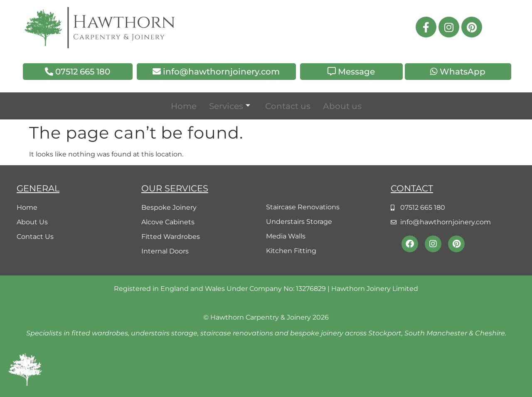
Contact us (288, 106)
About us (342, 106)
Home (184, 106)
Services (230, 106)
